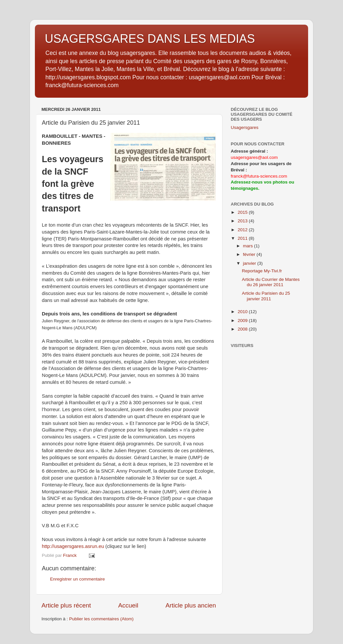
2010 (243, 312)
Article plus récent (66, 605)
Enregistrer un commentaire (78, 579)
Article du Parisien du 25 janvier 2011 (266, 296)
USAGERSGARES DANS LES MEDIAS (150, 39)
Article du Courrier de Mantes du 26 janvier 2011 (271, 282)
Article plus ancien (191, 605)
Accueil (128, 605)
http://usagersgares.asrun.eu (73, 546)
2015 (243, 212)
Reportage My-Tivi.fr (262, 271)
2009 (243, 321)
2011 (243, 238)
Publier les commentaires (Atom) (101, 619)
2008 (243, 329)
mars (249, 246)
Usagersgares (245, 127)
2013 (243, 221)
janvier (250, 263)
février (250, 254)
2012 (243, 230)
